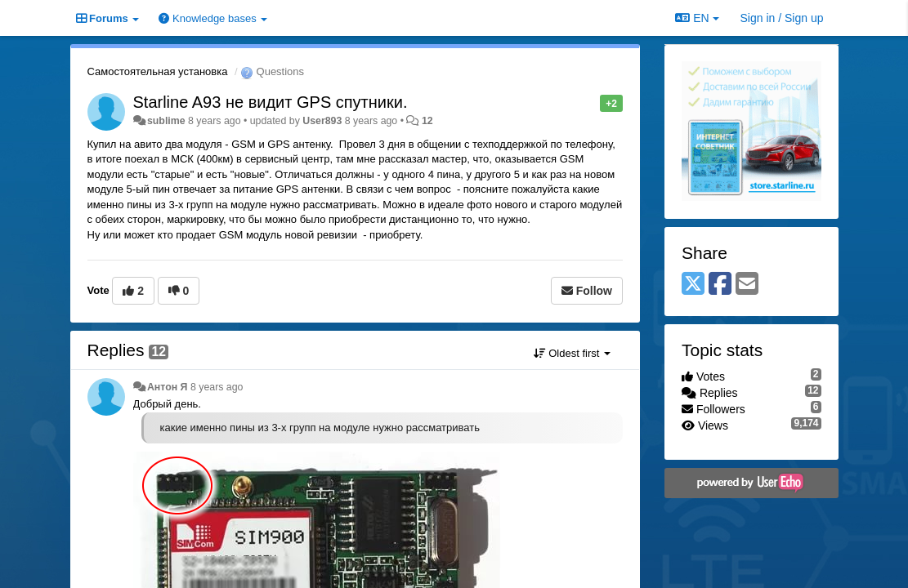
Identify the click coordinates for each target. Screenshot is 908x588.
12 (427, 121)
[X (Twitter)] (693, 285)
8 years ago (217, 387)
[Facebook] (720, 285)
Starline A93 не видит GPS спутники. (271, 102)
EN (697, 18)
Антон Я (168, 387)
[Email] (747, 285)
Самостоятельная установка (158, 71)
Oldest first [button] (572, 353)
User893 (322, 121)
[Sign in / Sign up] (782, 18)
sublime (166, 121)
